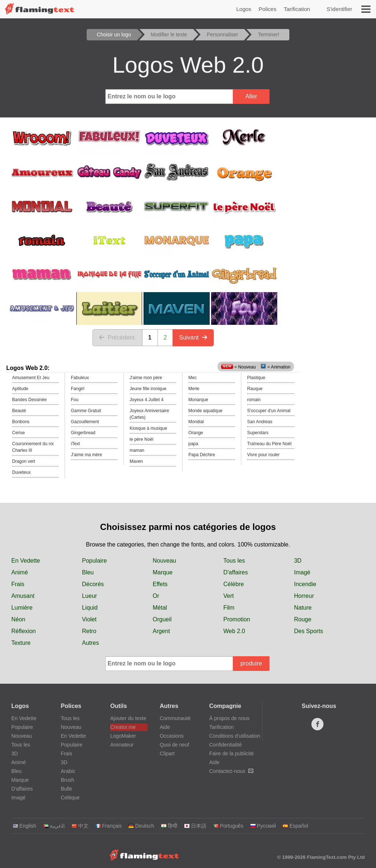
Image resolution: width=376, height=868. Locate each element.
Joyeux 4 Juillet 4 (147, 400)
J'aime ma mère (86, 455)
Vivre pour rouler (263, 455)
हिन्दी (169, 826)
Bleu (88, 572)
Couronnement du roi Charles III (33, 447)
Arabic (68, 771)
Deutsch (141, 826)
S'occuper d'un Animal (269, 411)
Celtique (70, 798)
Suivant (193, 337)
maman (137, 450)
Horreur (304, 596)
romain (254, 400)
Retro (89, 631)
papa (193, 444)
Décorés (93, 584)
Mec (193, 378)
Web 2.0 (234, 631)
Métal (160, 608)
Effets (160, 584)
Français (109, 826)
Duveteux (21, 472)
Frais (18, 584)
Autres (90, 643)
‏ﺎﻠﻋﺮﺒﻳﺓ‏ (54, 826)
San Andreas (260, 422)
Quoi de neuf (174, 745)
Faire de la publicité (232, 753)
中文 (80, 826)
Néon (18, 619)
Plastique (256, 378)
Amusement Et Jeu (31, 378)
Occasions (172, 736)
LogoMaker (123, 736)
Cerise (19, 433)
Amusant (23, 596)
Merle (194, 389)
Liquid (90, 608)
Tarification (297, 9)
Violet (89, 619)
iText (75, 444)
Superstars (258, 433)
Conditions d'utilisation (235, 736)
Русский (263, 826)
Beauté (19, 411)
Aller (251, 96)
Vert (228, 596)
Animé (20, 572)
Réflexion (24, 631)
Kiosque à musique (148, 428)
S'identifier (339, 9)
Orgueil (162, 619)
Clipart (167, 753)
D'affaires (236, 572)
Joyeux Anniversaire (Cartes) (149, 414)
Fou (75, 400)
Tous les (234, 561)
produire (251, 663)
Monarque (198, 400)
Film (229, 608)
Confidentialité (226, 745)
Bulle (66, 789)
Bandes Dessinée (29, 400)
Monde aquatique (205, 411)
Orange (196, 433)
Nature (303, 608)
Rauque (255, 389)
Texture (21, 643)
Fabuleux (80, 378)
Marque (163, 572)
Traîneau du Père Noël (269, 444)
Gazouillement (85, 422)
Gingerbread (83, 433)
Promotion (237, 619)
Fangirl (78, 389)
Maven (136, 461)
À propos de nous (229, 718)
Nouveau (164, 561)
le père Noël (142, 439)
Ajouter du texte (128, 718)
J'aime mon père (146, 378)
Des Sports (309, 631)
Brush (67, 780)
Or (156, 596)
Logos (244, 9)
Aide (165, 727)
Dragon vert (24, 461)
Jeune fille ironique (148, 389)
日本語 (195, 826)
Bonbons (21, 422)
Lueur (89, 596)
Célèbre (234, 584)
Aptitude (20, 389)
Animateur (122, 745)
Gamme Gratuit (86, 411)
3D (298, 561)
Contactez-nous (231, 771)
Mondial (196, 422)
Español (295, 826)
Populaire (94, 561)
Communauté (175, 718)
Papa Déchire (202, 455)
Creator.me (123, 727)
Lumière (22, 608)
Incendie (305, 584)
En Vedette (26, 561)
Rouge (303, 619)
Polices (267, 9)
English (24, 826)
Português (228, 826)
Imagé (302, 572)
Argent (161, 631)
